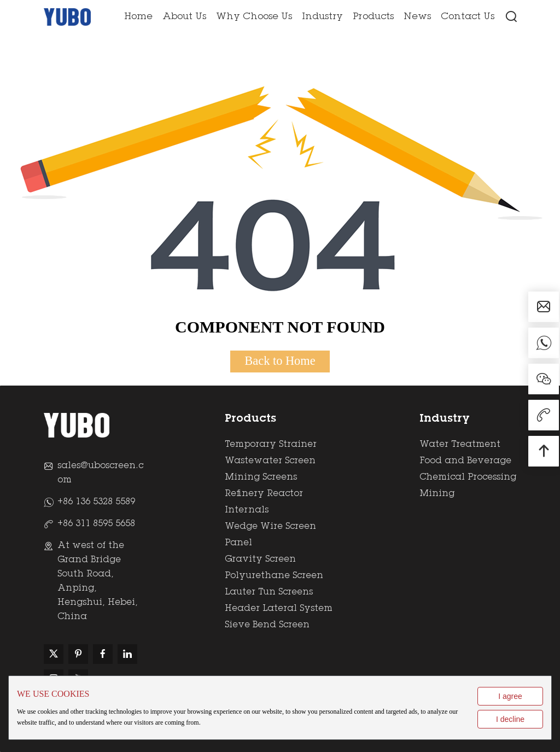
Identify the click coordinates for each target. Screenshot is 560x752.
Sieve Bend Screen (267, 625)
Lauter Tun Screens (269, 592)
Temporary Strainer (271, 445)
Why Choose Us (254, 17)
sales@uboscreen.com (100, 473)
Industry (322, 17)
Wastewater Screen (270, 461)
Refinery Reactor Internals (264, 502)
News (417, 17)
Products (373, 17)
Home (138, 17)
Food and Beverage (465, 461)
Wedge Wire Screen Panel (270, 535)
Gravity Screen (260, 559)
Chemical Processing (468, 477)
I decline (510, 719)
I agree (510, 696)
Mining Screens (261, 477)
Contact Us (468, 17)
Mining (437, 494)
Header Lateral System (279, 609)
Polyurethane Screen (274, 576)
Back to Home (280, 361)
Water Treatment (460, 445)
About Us (184, 17)
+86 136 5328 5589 (96, 502)
